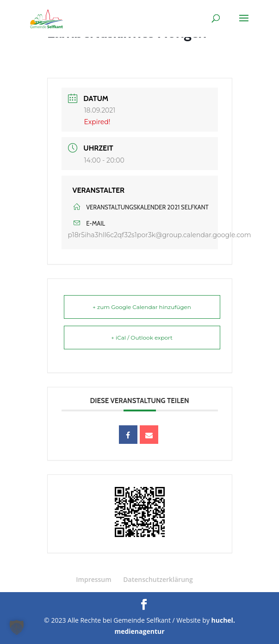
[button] (17, 627)
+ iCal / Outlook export (142, 338)
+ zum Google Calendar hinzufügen (142, 307)
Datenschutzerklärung (158, 579)
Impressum (93, 579)
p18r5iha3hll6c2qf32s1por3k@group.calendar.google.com (160, 235)
